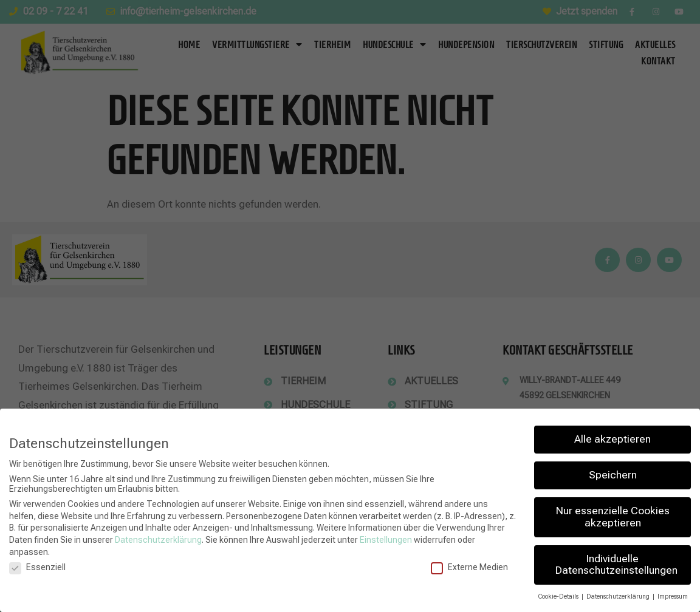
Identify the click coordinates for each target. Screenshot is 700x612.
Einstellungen (386, 540)
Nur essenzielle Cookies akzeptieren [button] (613, 517)
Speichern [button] (613, 475)
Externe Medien (469, 567)
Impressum (673, 597)
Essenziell (37, 567)
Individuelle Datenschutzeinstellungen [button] (616, 565)
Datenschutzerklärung (158, 540)
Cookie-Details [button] (559, 597)
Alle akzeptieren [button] (612, 439)
